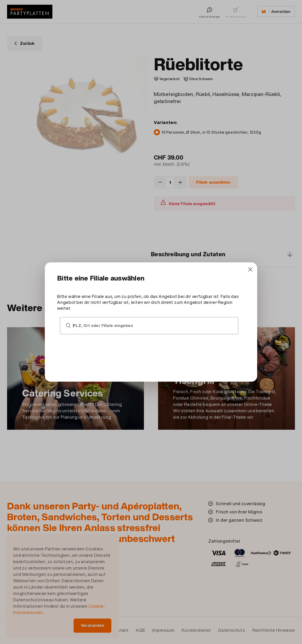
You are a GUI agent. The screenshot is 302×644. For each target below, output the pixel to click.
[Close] (236, 277)
